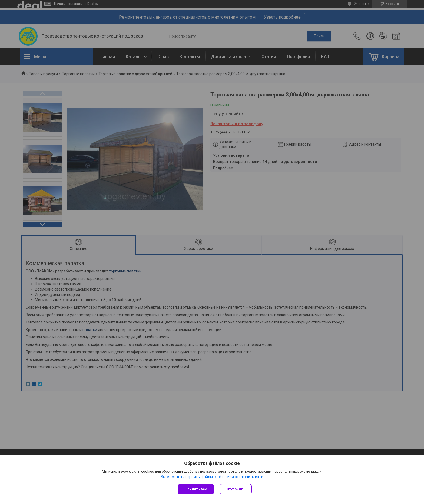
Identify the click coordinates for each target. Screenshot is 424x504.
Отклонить (236, 489)
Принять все (196, 489)
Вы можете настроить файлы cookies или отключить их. (210, 477)
